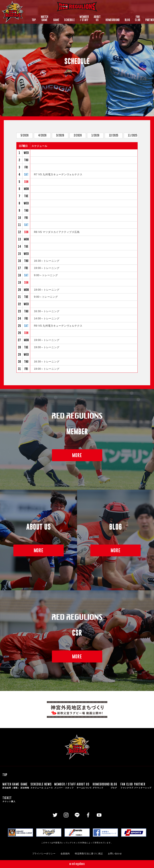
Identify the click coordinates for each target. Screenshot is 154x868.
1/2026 (95, 135)
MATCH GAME (45, 18)
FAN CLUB (138, 18)
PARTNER (143, 786)
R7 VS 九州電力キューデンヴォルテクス (58, 174)
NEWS (49, 786)
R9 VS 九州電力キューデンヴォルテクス (58, 326)
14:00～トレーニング (47, 319)
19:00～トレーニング (47, 268)
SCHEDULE (69, 20)
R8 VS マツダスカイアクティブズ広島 (57, 232)
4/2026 (42, 135)
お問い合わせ (115, 854)
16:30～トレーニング (47, 261)
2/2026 (78, 135)
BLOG (127, 20)
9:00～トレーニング (46, 275)
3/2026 (60, 135)
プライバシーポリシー (44, 854)
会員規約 (65, 854)
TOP (34, 20)
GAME (56, 20)
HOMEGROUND (113, 20)
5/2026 (25, 135)
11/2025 (133, 135)
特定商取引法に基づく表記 (89, 854)
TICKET (9, 799)
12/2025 (114, 135)
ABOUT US (97, 18)
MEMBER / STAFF (84, 18)
